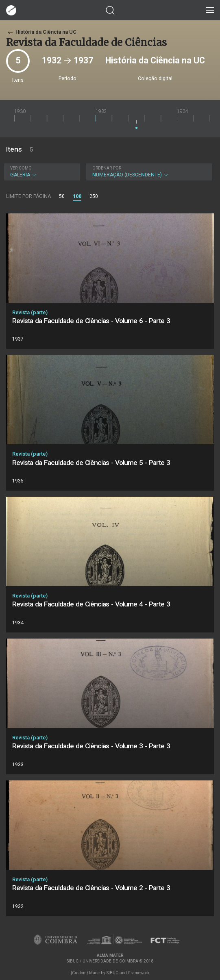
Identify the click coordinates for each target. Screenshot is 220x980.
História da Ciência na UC (41, 32)
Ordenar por (107, 168)
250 (94, 196)
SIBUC (112, 973)
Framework (139, 973)
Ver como (21, 168)
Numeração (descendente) (148, 172)
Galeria (41, 172)
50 (62, 196)
